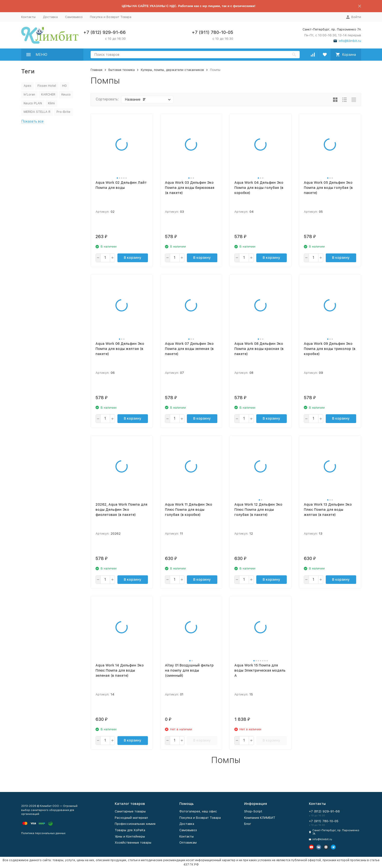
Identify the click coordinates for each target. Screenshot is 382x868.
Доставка (50, 17)
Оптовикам (188, 843)
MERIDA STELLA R (37, 112)
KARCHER (48, 94)
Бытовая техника (122, 70)
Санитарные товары (130, 811)
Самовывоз (74, 17)
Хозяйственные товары (133, 843)
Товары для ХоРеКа (130, 830)
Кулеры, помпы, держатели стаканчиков (172, 70)
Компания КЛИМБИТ (260, 818)
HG (64, 86)
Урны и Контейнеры (130, 836)
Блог (248, 824)
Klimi (51, 103)
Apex (28, 86)
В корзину (133, 258)
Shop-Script (253, 811)
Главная (96, 70)
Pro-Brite (63, 112)
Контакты (28, 17)
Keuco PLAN (33, 103)
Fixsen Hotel (47, 86)
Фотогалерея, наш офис (198, 811)
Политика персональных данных (43, 833)
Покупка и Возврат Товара (111, 17)
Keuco (66, 94)
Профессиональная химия (135, 824)
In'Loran (29, 94)
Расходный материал (131, 818)
